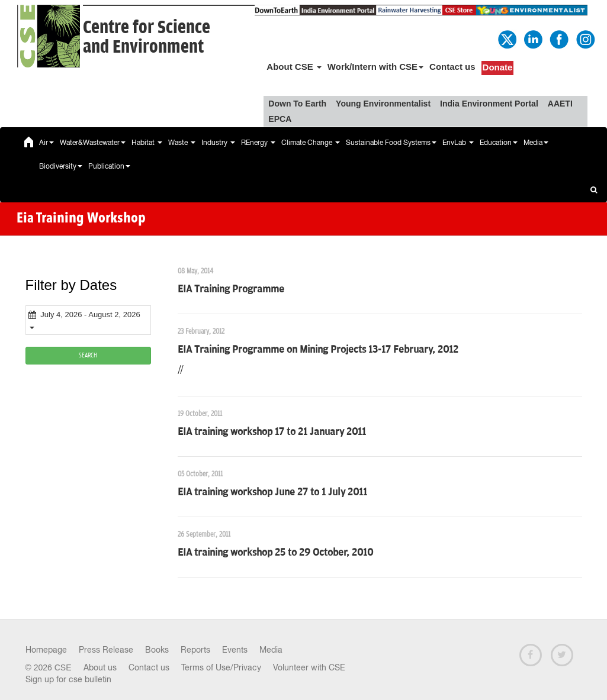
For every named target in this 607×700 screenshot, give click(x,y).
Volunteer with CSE (309, 667)
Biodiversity (61, 166)
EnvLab (458, 143)
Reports (195, 650)
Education (499, 143)
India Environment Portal (489, 104)
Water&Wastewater (93, 143)
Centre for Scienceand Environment (147, 37)
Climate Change (311, 143)
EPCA (280, 119)
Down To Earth (297, 104)
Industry (218, 143)
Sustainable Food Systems (391, 143)
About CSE (294, 67)
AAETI (560, 104)
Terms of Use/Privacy (221, 667)
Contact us (452, 67)
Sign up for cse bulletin (68, 679)
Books (157, 650)
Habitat (147, 143)
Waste (182, 143)
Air (46, 143)
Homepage (46, 650)
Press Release (106, 650)
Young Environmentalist (383, 104)
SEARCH (88, 355)
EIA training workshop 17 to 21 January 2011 (272, 432)
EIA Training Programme (231, 289)
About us (100, 667)
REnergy (258, 143)
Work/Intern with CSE (375, 67)
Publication (109, 166)
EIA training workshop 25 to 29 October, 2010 (275, 553)
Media (536, 143)
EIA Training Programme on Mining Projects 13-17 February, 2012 (318, 350)
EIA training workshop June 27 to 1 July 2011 (272, 492)
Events (235, 650)
